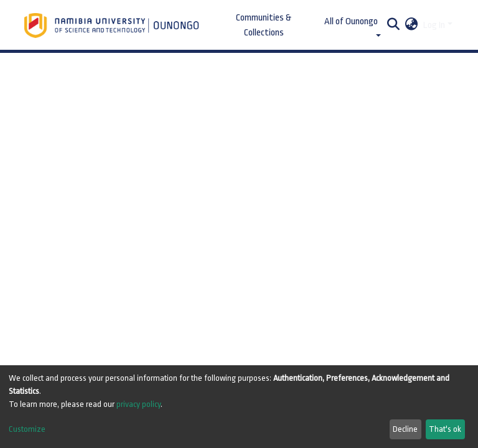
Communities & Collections (264, 25)
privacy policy (138, 404)
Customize (27, 429)
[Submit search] (394, 26)
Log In (434, 25)
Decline (405, 429)
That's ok (445, 429)
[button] (412, 26)
